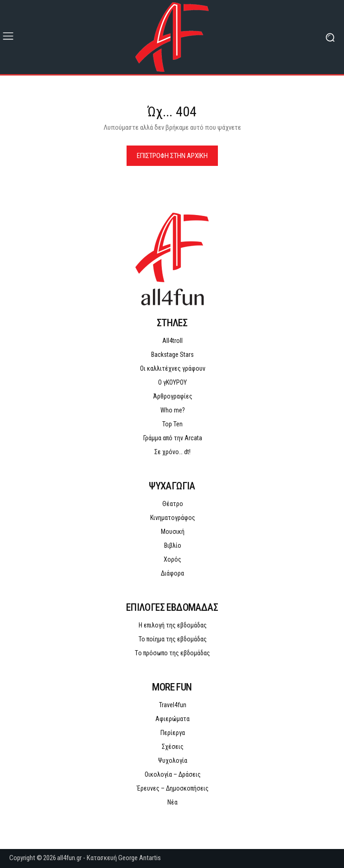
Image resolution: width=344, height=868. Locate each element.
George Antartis (140, 858)
